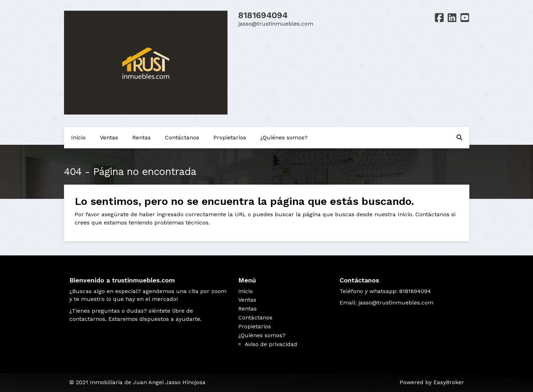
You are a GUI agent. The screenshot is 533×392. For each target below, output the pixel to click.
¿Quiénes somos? (284, 137)
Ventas (109, 137)
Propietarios (230, 137)
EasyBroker (449, 382)
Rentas (142, 137)
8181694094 (263, 15)
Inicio (78, 137)
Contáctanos (182, 137)
